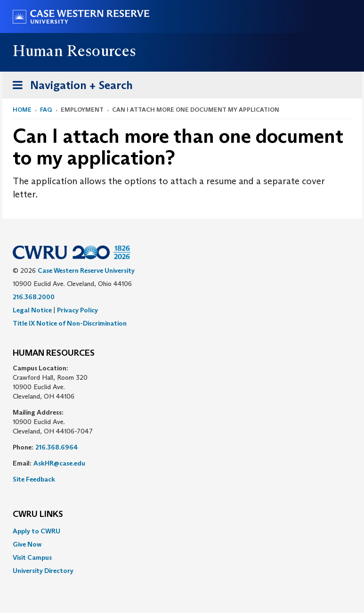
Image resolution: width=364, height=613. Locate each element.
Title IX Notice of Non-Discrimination (70, 323)
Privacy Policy (77, 310)
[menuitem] (182, 531)
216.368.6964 (57, 447)
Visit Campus (32, 557)
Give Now (27, 544)
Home (22, 110)
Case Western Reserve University (86, 270)
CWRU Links (38, 515)
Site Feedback (34, 479)
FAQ (46, 110)
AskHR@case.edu (59, 463)
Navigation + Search (70, 87)
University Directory (43, 571)
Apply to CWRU (36, 531)
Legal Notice (32, 310)
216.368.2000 (34, 297)
